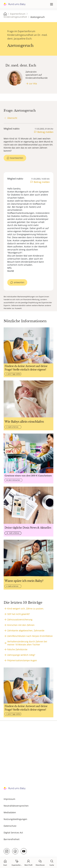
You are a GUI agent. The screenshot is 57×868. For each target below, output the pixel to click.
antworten (19, 282)
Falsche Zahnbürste (17, 649)
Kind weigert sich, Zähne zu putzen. (26, 609)
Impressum (9, 799)
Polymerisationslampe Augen (22, 660)
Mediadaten (10, 812)
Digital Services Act (13, 833)
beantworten (17, 158)
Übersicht (12, 118)
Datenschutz (10, 826)
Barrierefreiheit (12, 839)
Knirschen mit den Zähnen (21, 625)
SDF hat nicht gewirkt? (19, 614)
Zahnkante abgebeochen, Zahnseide (26, 630)
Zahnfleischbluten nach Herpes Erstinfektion (30, 636)
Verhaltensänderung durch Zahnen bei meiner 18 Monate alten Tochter (27, 643)
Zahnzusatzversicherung (20, 620)
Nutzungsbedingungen (15, 819)
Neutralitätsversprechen (16, 806)
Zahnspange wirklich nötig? (21, 655)
